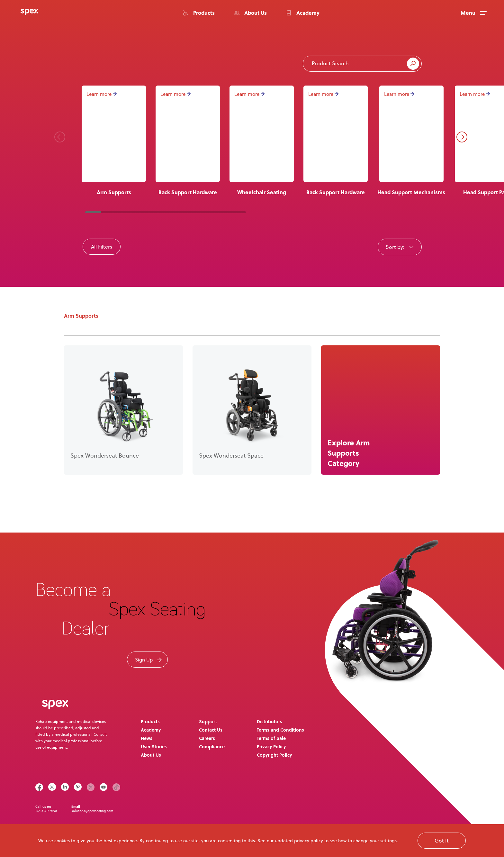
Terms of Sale (271, 738)
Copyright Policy (274, 755)
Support (208, 721)
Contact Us (211, 730)
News (147, 738)
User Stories (154, 746)
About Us (151, 755)
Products (150, 721)
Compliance (212, 746)
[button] (60, 137)
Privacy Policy (271, 746)
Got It (442, 841)
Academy (151, 730)
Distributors (270, 721)
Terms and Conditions (280, 730)
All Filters (102, 247)
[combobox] (400, 247)
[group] (188, 141)
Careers (207, 738)
